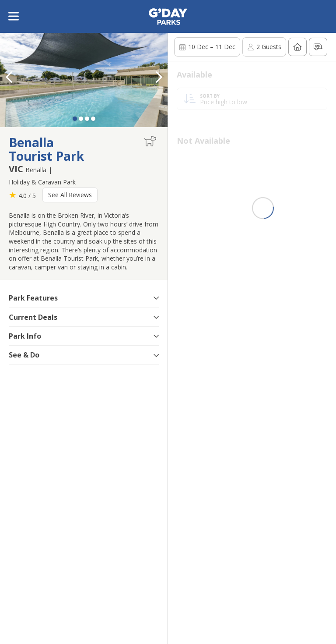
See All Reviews (70, 195)
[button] (159, 77)
